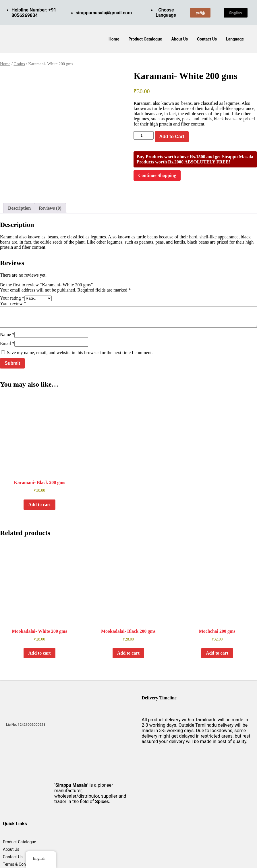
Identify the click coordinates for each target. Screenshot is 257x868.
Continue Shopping (157, 175)
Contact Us (207, 39)
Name (7, 334)
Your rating (12, 298)
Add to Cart (172, 137)
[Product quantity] (144, 135)
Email (7, 343)
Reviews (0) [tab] (50, 208)
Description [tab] (19, 208)
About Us (179, 39)
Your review (13, 303)
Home (114, 39)
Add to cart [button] (39, 505)
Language (235, 39)
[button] (236, 39)
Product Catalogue (145, 39)
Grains (19, 64)
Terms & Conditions (20, 864)
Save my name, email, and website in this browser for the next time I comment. (80, 353)
